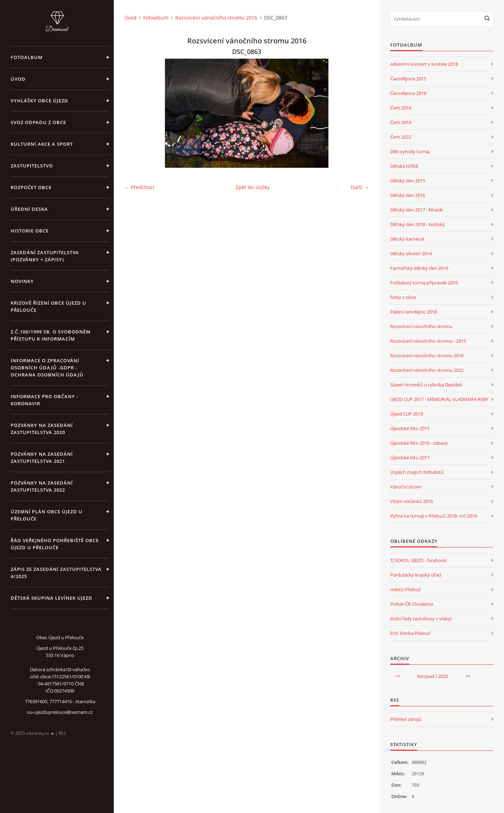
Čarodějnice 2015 (408, 79)
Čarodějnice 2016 (408, 93)
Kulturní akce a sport (42, 144)
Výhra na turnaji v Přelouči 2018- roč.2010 (434, 516)
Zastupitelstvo (32, 166)
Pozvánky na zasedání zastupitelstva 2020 (42, 429)
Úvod (18, 79)
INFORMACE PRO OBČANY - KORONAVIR (44, 400)
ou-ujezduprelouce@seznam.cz (60, 712)
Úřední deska (29, 209)
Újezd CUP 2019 (407, 414)
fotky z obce (403, 297)
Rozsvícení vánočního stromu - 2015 (428, 341)
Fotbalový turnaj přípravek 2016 (424, 283)
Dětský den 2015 (408, 181)
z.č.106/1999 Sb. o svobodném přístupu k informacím (51, 335)
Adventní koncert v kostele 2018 (424, 64)
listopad (426, 676)
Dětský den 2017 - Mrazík (417, 210)
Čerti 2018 (401, 122)
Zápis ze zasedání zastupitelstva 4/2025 (56, 573)
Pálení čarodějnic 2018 (414, 312)
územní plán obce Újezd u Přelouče (47, 515)
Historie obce (30, 231)
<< (398, 676)
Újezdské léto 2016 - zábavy (419, 443)
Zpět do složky (253, 187)
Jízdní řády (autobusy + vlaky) (421, 619)
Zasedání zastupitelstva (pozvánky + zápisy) (45, 256)
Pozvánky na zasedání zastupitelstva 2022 (42, 486)
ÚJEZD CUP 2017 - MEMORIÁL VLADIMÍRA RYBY (439, 399)
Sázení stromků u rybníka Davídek (426, 385)
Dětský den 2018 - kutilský (418, 224)
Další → (360, 187)
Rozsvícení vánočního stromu (421, 326)
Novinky (22, 281)
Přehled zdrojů (406, 719)
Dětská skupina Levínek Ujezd (52, 598)
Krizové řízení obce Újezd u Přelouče (49, 306)
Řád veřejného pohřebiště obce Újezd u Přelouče (55, 544)
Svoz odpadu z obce (38, 122)
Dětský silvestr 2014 (411, 253)
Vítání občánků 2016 (412, 501)
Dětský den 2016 (408, 195)
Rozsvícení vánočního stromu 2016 (216, 18)
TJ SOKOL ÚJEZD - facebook (418, 560)
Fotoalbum (27, 57)
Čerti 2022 (401, 137)
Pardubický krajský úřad (416, 575)
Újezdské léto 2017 (410, 458)
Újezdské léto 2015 (410, 428)
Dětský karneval (407, 239)
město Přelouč (406, 589)
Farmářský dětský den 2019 (419, 268)
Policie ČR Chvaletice (412, 604)
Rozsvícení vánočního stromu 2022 (427, 370)
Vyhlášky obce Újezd (39, 101)
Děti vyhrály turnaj (410, 151)
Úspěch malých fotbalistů (417, 472)
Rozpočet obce (31, 187)
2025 (443, 676)
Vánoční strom (406, 487)
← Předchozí (139, 187)
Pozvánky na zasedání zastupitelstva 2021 (42, 458)
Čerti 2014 (401, 108)
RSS (62, 733)
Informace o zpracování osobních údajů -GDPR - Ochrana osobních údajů (47, 368)
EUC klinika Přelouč (410, 633)
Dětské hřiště (404, 166)
